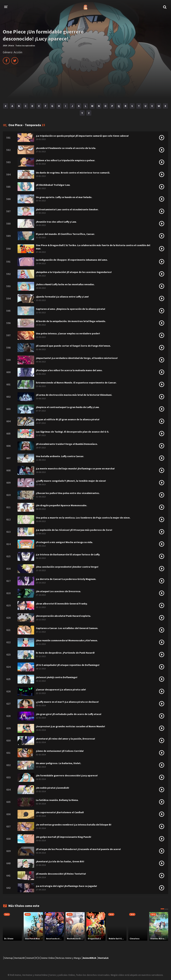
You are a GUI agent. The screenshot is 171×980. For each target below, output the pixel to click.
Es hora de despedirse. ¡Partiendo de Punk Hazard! (65, 653)
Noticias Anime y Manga (69, 958)
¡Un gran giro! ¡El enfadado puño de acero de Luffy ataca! (69, 714)
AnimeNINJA (89, 958)
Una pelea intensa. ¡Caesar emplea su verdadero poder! (68, 333)
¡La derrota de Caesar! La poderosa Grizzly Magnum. (66, 579)
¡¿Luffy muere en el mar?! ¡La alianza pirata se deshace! (67, 702)
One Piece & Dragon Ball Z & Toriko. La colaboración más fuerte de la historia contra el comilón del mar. (93, 247)
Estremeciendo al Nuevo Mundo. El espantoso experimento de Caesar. (76, 383)
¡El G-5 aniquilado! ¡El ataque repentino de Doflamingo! (68, 665)
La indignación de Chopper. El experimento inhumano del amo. (72, 260)
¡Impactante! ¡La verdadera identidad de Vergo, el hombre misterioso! (77, 358)
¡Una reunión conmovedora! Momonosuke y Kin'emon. (67, 640)
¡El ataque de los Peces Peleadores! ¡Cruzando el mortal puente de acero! (78, 849)
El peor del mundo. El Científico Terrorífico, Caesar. (65, 234)
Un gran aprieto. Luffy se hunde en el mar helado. (64, 197)
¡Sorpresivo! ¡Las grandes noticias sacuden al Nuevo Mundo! (70, 726)
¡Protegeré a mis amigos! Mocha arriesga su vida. (64, 542)
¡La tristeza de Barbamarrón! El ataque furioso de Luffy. (68, 554)
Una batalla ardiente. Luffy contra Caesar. (60, 456)
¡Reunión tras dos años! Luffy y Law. (56, 222)
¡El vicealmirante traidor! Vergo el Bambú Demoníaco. (67, 444)
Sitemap (9, 958)
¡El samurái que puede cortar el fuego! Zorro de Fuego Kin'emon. (73, 346)
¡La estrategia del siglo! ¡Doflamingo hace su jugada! (66, 886)
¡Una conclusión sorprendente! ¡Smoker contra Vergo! (67, 567)
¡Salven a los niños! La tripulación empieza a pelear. (66, 160)
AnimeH (30, 958)
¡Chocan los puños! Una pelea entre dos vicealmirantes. (68, 493)
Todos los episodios (25, 46)
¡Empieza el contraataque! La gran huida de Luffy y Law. (68, 407)
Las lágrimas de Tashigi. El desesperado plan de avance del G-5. (72, 432)
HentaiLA (103, 958)
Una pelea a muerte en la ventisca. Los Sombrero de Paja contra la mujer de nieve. (83, 518)
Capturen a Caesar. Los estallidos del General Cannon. (67, 628)
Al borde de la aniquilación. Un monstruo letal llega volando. (71, 321)
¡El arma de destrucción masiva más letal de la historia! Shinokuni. (74, 395)
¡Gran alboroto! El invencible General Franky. (62, 604)
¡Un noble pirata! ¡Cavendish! (52, 788)
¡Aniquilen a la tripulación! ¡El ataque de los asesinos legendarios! (74, 272)
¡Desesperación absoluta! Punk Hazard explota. (63, 616)
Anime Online (48, 958)
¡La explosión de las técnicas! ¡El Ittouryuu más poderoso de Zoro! (74, 530)
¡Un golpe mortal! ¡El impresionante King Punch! (64, 837)
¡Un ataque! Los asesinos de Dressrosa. (58, 591)
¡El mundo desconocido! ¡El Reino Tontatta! (61, 874)
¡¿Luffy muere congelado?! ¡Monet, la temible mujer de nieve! (71, 481)
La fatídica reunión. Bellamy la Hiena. (57, 800)
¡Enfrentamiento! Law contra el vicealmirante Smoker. (67, 209)
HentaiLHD (20, 958)
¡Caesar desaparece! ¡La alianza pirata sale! (61, 690)
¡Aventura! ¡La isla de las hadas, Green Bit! (60, 861)
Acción (18, 52)
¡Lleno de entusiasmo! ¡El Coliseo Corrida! (60, 751)
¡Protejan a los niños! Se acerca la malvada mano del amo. (69, 370)
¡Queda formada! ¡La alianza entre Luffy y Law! (62, 297)
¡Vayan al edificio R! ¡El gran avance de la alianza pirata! (68, 419)
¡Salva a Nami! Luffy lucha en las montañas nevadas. (65, 284)
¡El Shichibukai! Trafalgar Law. (53, 185)
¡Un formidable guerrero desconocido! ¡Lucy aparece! (67, 775)
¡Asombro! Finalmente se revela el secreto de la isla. (66, 148)
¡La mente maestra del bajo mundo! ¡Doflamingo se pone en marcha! (75, 469)
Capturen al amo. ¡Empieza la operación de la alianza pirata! (71, 309)
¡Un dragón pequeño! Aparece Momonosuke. (61, 505)
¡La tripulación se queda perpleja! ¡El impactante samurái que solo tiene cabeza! (82, 136)
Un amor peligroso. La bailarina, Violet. (59, 763)
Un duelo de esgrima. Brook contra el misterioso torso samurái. (73, 173)
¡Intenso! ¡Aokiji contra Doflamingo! (57, 677)
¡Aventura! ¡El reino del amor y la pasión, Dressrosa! (65, 739)
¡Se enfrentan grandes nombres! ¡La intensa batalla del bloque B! (74, 825)
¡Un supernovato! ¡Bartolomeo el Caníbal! (60, 812)
